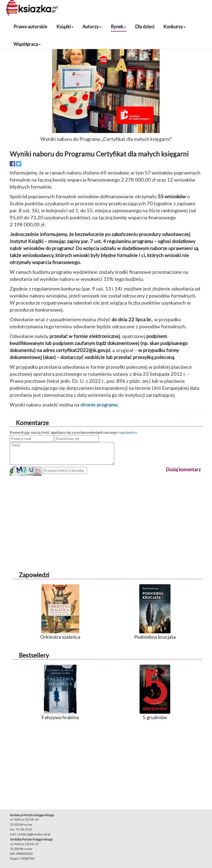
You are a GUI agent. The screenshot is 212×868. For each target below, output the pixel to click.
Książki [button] (65, 27)
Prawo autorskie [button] (30, 27)
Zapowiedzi (34, 575)
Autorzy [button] (92, 27)
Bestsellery (34, 655)
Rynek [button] (118, 27)
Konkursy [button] (174, 27)
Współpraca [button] (27, 44)
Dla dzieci (145, 27)
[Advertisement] (106, 514)
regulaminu (128, 432)
